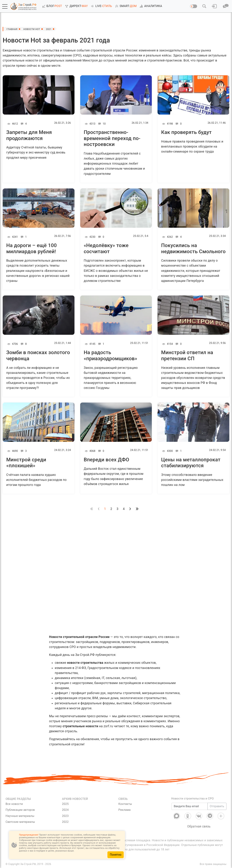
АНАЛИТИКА (150, 6)
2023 (65, 816)
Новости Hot (33, 29)
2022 (65, 822)
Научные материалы (20, 816)
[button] (5, 6)
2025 (65, 804)
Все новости (14, 804)
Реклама (124, 810)
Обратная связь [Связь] (199, 826)
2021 (51, 29)
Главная (13, 29)
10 (101, 124)
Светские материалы (20, 822)
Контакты (125, 804)
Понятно (116, 855)
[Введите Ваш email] (190, 806)
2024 (65, 810)
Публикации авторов (20, 810)
